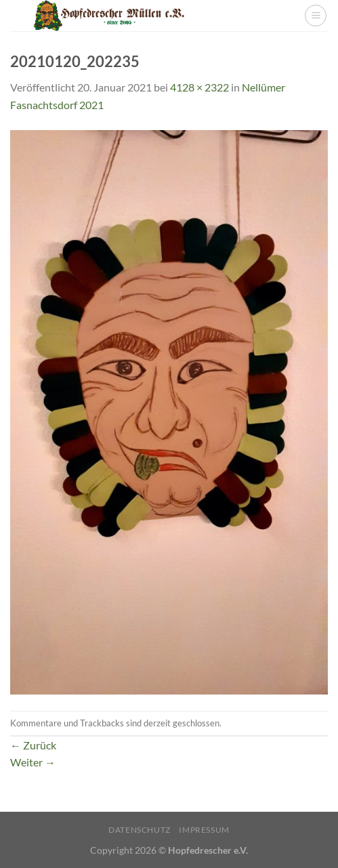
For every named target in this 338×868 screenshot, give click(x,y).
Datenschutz (140, 830)
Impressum (204, 830)
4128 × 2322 (199, 87)
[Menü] (316, 16)
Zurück (33, 745)
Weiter (33, 762)
